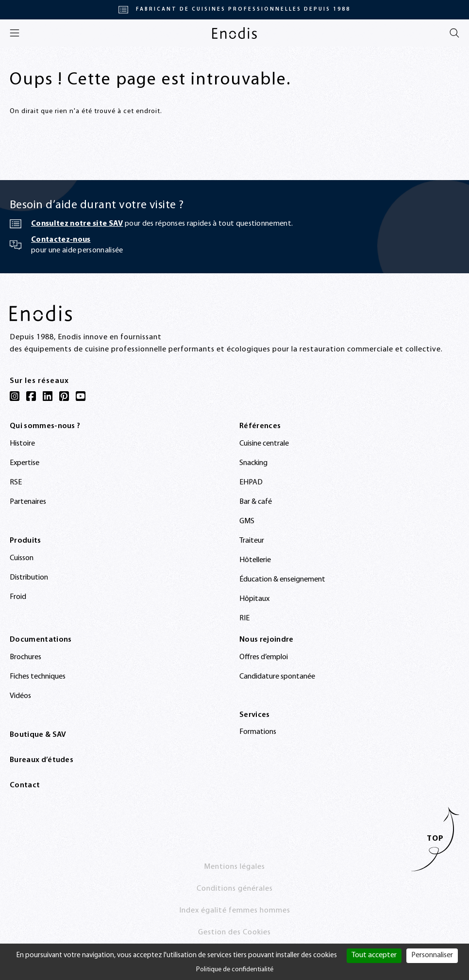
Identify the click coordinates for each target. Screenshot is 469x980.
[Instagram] (15, 396)
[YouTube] (81, 396)
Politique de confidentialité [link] (235, 970)
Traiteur (252, 541)
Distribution (29, 578)
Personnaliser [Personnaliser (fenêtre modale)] (432, 955)
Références (260, 426)
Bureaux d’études (42, 760)
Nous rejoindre (266, 640)
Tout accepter (374, 955)
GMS (247, 521)
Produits (25, 541)
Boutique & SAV (38, 735)
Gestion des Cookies (234, 932)
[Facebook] (31, 396)
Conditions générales (235, 889)
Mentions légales (234, 867)
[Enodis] (234, 33)
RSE (16, 482)
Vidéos (20, 696)
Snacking (253, 463)
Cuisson (22, 558)
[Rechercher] (454, 33)
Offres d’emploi (264, 657)
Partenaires (28, 502)
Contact (25, 785)
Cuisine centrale (264, 444)
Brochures (25, 657)
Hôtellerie (255, 560)
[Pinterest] (64, 396)
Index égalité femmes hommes (235, 911)
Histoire (22, 444)
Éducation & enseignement (282, 580)
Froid (18, 597)
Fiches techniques (38, 677)
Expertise (25, 463)
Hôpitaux (254, 599)
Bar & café (256, 502)
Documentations (41, 640)
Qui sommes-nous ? (45, 426)
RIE (244, 618)
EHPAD (251, 482)
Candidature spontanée (277, 677)
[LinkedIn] (48, 396)
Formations (258, 732)
